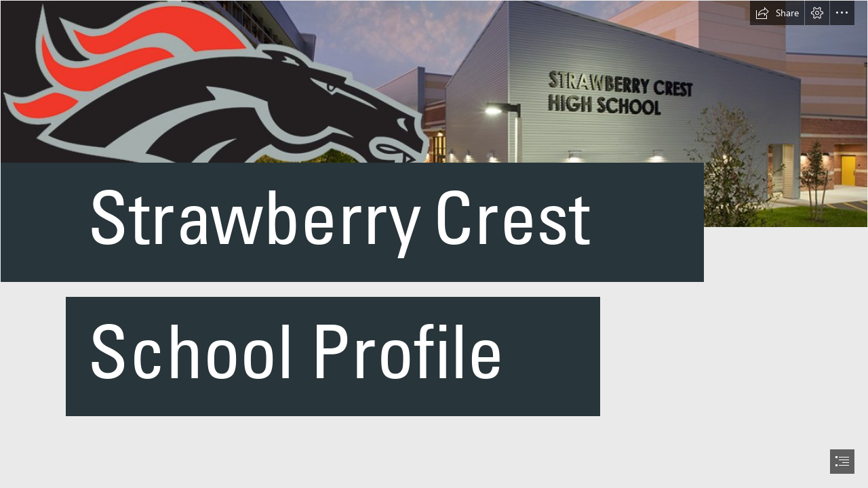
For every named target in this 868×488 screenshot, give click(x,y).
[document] (434, 244)
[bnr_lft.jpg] (434, 242)
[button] (777, 13)
